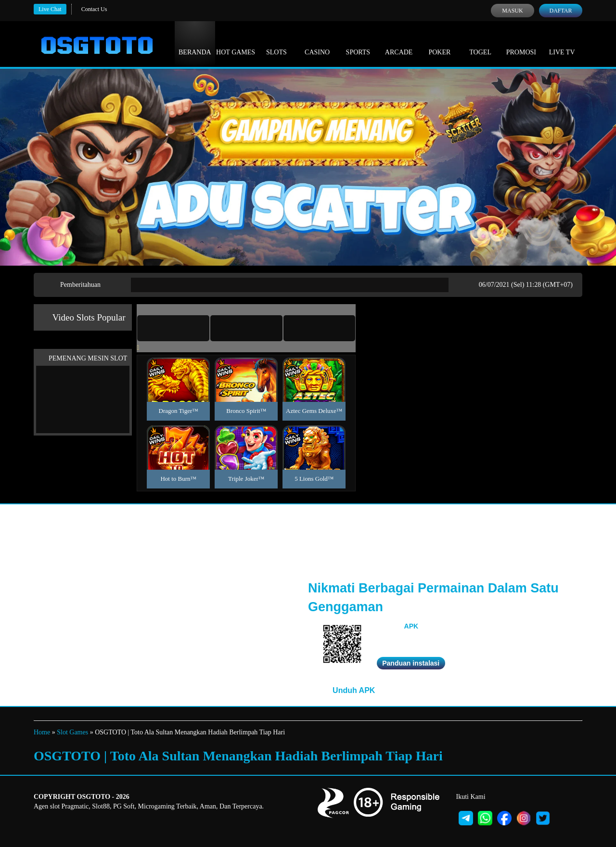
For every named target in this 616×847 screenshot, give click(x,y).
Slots (276, 43)
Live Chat (50, 9)
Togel (480, 43)
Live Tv (562, 43)
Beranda (195, 43)
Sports (358, 43)
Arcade (399, 43)
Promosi (521, 43)
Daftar (560, 11)
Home (42, 732)
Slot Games (72, 732)
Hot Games (236, 43)
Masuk (512, 11)
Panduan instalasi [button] (411, 663)
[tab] (173, 328)
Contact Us (94, 9)
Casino (317, 43)
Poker (439, 43)
